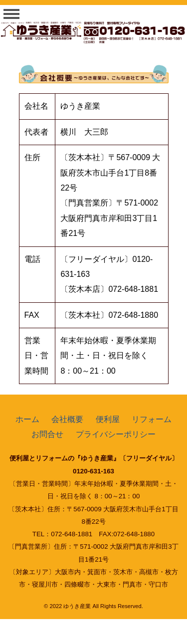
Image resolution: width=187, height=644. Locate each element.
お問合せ (47, 434)
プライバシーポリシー (116, 434)
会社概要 (67, 419)
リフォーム (152, 419)
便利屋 (108, 419)
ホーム (27, 419)
